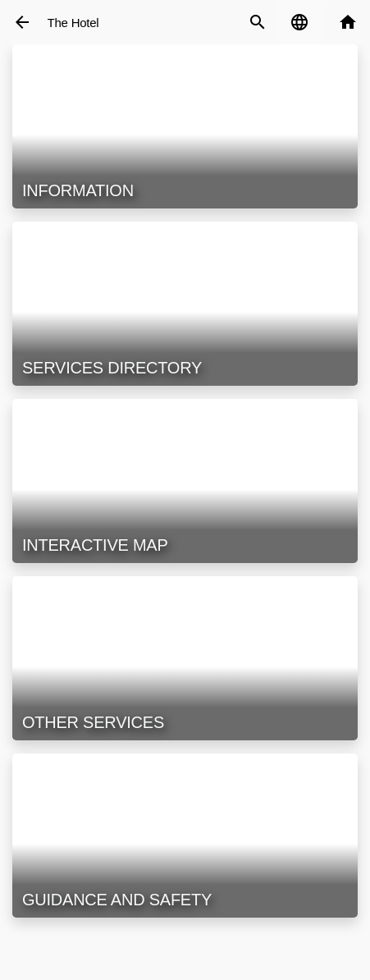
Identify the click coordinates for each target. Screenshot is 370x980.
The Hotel (73, 23)
